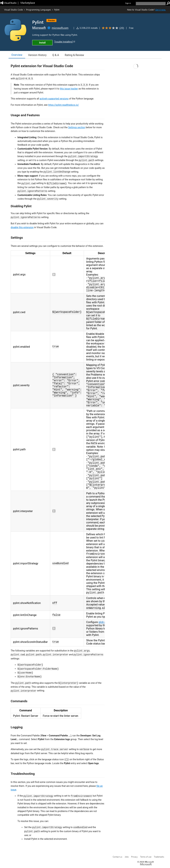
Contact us (117, 857)
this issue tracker (69, 89)
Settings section (77, 127)
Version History (37, 55)
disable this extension (22, 227)
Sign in (128, 3)
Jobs (127, 857)
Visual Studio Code (14, 10)
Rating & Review (74, 55)
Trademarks (159, 857)
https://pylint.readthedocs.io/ (63, 105)
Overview (17, 55)
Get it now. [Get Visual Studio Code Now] (161, 10)
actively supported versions (54, 99)
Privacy (134, 857)
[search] (151, 3)
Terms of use (146, 857)
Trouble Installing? (65, 42)
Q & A (56, 55)
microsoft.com (60, 28)
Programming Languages (39, 10)
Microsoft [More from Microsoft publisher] (39, 28)
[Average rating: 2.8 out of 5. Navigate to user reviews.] (112, 28)
